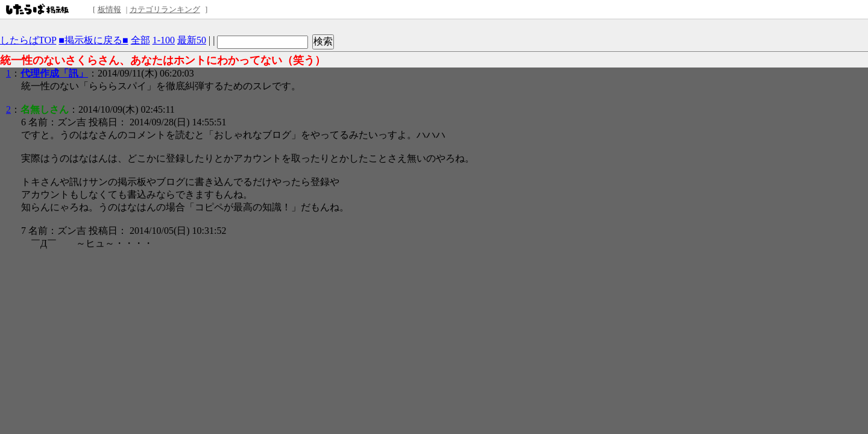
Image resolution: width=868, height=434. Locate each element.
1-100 (164, 40)
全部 (140, 40)
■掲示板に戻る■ (93, 40)
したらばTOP (28, 40)
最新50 (192, 40)
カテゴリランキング (165, 9)
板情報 (109, 9)
